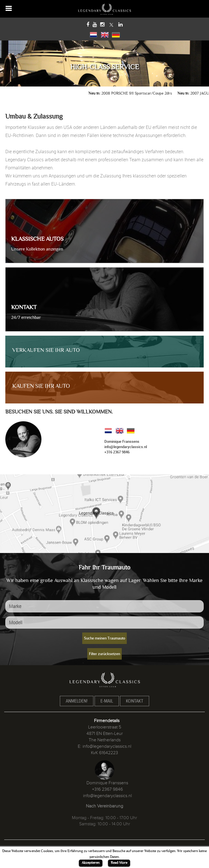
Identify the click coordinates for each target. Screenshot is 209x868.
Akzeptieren (91, 863)
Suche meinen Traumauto (104, 638)
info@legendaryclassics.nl (126, 447)
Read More (119, 863)
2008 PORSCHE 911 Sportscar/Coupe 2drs (141, 93)
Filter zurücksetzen (104, 654)
